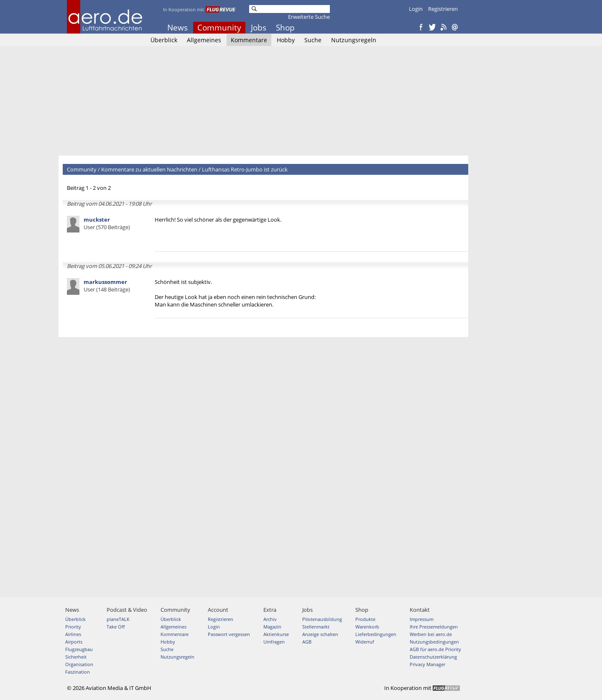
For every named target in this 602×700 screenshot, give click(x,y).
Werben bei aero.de (431, 634)
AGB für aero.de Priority (435, 649)
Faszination (78, 672)
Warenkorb (367, 627)
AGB (307, 642)
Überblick (164, 40)
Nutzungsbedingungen (434, 642)
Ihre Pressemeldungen (434, 627)
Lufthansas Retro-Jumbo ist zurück (245, 169)
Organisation (79, 664)
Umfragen (274, 642)
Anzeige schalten (320, 634)
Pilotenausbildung (322, 619)
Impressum (422, 619)
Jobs (259, 28)
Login (416, 9)
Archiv (270, 619)
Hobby (286, 40)
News (177, 28)
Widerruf (365, 642)
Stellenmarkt (316, 627)
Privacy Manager (427, 664)
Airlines (73, 634)
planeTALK (118, 619)
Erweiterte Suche (309, 17)
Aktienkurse (276, 634)
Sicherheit (76, 657)
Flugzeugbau (79, 649)
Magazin (272, 627)
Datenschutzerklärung (433, 657)
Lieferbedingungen (376, 634)
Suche (313, 40)
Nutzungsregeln (354, 40)
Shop (285, 28)
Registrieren (443, 9)
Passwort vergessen (229, 634)
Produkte (365, 619)
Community (219, 28)
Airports (74, 642)
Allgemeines (204, 40)
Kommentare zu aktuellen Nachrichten (149, 169)
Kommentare (249, 40)
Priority (73, 627)
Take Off (116, 627)
